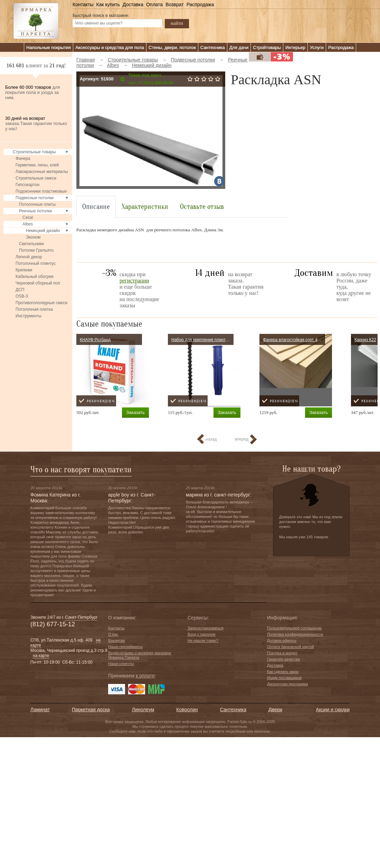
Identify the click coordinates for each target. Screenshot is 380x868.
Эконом (33, 237)
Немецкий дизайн (43, 231)
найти (177, 23)
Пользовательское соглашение (294, 628)
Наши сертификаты (125, 647)
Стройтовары (267, 47)
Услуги (317, 47)
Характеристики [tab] (145, 207)
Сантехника (213, 47)
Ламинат (40, 710)
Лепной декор (29, 257)
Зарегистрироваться (206, 628)
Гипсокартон (27, 185)
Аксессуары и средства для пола (110, 47)
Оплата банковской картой (291, 647)
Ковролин (187, 710)
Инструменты (28, 316)
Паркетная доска (91, 710)
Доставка (133, 4)
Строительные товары (34, 152)
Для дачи (239, 47)
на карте (41, 656)
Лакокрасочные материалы (42, 172)
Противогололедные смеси (41, 303)
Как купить (108, 4)
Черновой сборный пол (38, 283)
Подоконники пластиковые (41, 191)
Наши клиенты (121, 664)
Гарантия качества (283, 659)
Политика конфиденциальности (295, 634)
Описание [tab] (96, 207)
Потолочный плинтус (36, 263)
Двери (275, 710)
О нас (113, 634)
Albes (28, 224)
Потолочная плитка (34, 309)
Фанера (23, 158)
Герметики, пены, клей (37, 165)
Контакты (83, 4)
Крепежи (24, 270)
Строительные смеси (36, 178)
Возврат (175, 4)
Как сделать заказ (283, 672)
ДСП (20, 290)
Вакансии (117, 640)
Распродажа (200, 4)
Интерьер (295, 47)
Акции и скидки (333, 710)
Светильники (31, 244)
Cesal (28, 218)
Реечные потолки (36, 211)
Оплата (154, 4)
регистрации (134, 281)
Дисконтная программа (287, 684)
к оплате (145, 676)
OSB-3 (22, 296)
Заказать (135, 412)
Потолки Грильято (36, 250)
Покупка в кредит (282, 653)
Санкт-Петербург (81, 617)
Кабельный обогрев (35, 277)
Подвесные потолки (35, 198)
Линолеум (143, 710)
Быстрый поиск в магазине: (101, 15)
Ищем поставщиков (284, 678)
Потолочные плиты (37, 204)
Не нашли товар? (203, 640)
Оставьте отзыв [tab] (202, 207)
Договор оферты (282, 640)
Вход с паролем (202, 634)
